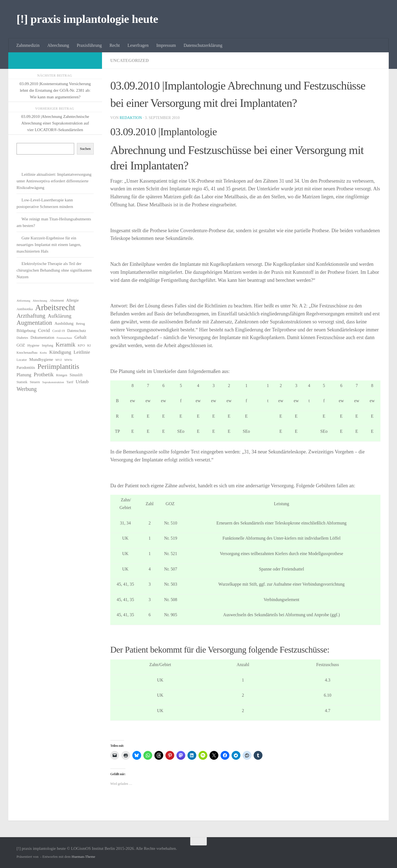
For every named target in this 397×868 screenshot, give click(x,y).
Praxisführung (89, 45)
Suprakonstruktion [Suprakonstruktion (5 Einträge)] (53, 382)
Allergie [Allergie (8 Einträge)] (72, 300)
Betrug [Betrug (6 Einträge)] (80, 324)
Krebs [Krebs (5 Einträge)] (43, 353)
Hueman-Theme (84, 857)
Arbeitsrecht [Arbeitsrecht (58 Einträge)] (55, 307)
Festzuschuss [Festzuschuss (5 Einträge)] (65, 338)
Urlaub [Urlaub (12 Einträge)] (82, 382)
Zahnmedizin (28, 45)
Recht (115, 45)
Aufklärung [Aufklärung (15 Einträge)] (60, 316)
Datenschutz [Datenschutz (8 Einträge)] (77, 331)
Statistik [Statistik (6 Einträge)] (22, 382)
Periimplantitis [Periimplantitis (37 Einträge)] (58, 367)
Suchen (85, 149)
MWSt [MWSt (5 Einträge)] (68, 360)
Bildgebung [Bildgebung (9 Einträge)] (26, 331)
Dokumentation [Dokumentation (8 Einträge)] (42, 338)
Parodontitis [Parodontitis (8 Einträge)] (26, 368)
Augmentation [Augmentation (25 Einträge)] (34, 323)
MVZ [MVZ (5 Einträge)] (59, 360)
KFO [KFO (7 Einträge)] (81, 345)
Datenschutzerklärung (203, 45)
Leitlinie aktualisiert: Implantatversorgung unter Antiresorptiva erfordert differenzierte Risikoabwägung (54, 181)
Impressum (166, 45)
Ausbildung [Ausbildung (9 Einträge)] (64, 323)
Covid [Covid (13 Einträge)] (44, 330)
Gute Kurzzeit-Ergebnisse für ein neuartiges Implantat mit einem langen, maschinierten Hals (49, 245)
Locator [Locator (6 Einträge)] (22, 360)
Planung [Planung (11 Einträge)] (24, 375)
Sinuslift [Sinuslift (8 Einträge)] (76, 375)
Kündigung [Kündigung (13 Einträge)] (60, 352)
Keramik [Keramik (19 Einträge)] (66, 345)
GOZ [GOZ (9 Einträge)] (21, 345)
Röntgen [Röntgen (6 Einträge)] (62, 375)
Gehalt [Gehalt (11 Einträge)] (80, 337)
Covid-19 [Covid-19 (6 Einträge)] (59, 331)
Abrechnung (58, 45)
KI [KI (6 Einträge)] (89, 345)
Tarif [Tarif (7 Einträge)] (70, 382)
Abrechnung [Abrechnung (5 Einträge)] (40, 301)
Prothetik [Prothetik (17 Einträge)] (44, 374)
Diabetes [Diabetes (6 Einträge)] (22, 338)
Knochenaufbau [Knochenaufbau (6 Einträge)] (27, 353)
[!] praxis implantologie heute (87, 19)
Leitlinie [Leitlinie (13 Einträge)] (82, 352)
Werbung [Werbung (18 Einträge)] (27, 389)
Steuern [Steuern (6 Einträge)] (35, 382)
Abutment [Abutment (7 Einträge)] (57, 300)
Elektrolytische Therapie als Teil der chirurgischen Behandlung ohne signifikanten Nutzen (54, 270)
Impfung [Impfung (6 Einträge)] (48, 345)
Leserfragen (138, 45)
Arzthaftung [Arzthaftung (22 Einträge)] (31, 316)
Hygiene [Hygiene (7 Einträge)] (33, 345)
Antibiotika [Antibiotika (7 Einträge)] (25, 309)
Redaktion (131, 118)
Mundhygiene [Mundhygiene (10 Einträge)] (41, 359)
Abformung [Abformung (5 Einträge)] (23, 301)
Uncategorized (130, 60)
